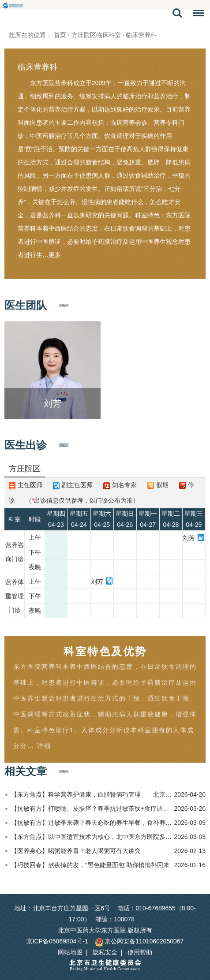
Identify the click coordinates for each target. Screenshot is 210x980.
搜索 (177, 13)
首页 (60, 35)
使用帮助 (140, 952)
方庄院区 (25, 469)
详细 (44, 746)
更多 (55, 255)
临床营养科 (37, 67)
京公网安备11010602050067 (139, 941)
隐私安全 (105, 952)
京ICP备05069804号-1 (57, 941)
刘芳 (189, 538)
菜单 (196, 15)
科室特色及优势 (105, 651)
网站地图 (70, 952)
